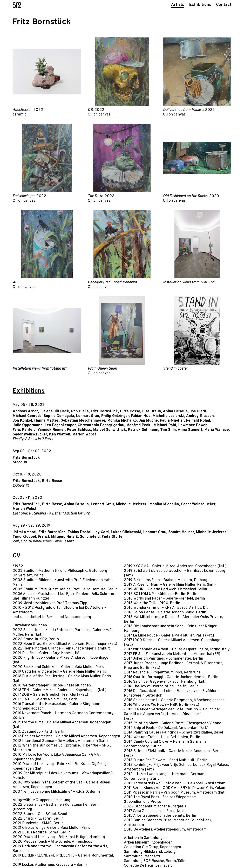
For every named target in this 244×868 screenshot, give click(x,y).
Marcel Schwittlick (110, 430)
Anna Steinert (190, 430)
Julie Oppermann (28, 425)
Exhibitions (200, 5)
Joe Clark (198, 411)
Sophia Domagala (59, 416)
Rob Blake (80, 411)
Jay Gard (101, 532)
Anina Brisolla (175, 411)
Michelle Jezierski (168, 416)
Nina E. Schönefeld (83, 537)
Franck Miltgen (51, 537)
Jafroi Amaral (25, 532)
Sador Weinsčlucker (30, 435)
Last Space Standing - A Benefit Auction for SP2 (51, 514)
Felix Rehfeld (24, 430)
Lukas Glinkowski (126, 532)
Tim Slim (168, 430)
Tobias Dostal (80, 532)
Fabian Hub (141, 416)
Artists (178, 5)
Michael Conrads (27, 416)
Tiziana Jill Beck (55, 411)
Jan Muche (148, 421)
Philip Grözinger (115, 416)
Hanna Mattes (46, 421)
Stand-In (20, 462)
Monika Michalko (122, 421)
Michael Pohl (165, 425)
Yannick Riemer (51, 430)
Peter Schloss (79, 430)
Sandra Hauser (181, 532)
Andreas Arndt (25, 411)
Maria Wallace (217, 430)
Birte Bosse (130, 411)
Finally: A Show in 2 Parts (33, 439)
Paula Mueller (172, 421)
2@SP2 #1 (21, 486)
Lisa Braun (152, 411)
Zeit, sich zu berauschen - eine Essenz (43, 541)
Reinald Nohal (198, 421)
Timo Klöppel (24, 537)
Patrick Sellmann (143, 430)
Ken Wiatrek (60, 435)
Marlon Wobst (84, 435)
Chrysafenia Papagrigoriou (101, 425)
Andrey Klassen (200, 416)
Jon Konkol (22, 421)
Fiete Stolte (112, 537)
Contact (224, 5)
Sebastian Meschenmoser (83, 421)
